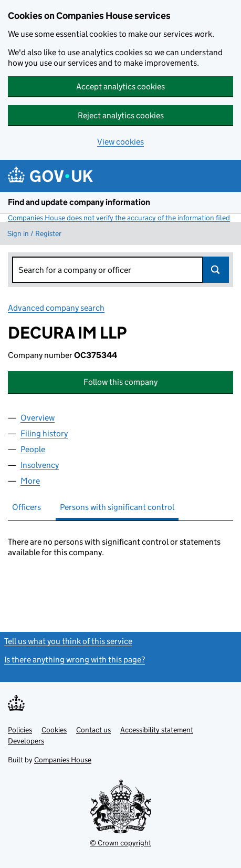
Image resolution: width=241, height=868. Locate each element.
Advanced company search (56, 308)
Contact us (93, 730)
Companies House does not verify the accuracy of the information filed (119, 218)
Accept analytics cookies (120, 86)
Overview (38, 418)
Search (216, 270)
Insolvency (40, 465)
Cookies (54, 730)
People (33, 449)
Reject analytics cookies (121, 115)
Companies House (63, 760)
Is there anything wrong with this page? (75, 660)
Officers (27, 507)
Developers (26, 741)
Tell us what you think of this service (68, 641)
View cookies (120, 142)
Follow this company (120, 382)
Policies (20, 730)
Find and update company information (79, 202)
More (30, 481)
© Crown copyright (120, 843)
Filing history (44, 433)
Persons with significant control (117, 507)
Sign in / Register (34, 233)
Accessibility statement (157, 730)
